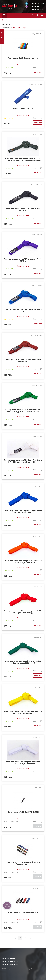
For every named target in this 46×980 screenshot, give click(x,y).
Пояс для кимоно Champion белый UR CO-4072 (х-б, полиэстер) (23, 763)
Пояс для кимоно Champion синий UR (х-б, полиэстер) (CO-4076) (23, 511)
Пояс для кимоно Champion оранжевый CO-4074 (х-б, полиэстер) (23, 562)
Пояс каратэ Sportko (23, 108)
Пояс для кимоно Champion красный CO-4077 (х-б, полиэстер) (23, 612)
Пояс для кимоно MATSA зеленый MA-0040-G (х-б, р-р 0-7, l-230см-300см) (23, 411)
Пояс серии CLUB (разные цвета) (23, 58)
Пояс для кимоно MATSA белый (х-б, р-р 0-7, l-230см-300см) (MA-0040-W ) (23, 461)
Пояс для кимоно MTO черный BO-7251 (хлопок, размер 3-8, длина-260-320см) (23, 159)
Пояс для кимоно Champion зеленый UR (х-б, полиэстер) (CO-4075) (23, 662)
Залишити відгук (23, 65)
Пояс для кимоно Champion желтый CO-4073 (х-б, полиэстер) (23, 712)
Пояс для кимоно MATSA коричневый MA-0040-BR (23, 361)
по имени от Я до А (21, 28)
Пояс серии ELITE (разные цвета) (23, 912)
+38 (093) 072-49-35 (36, 9)
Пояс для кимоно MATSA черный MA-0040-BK (23, 210)
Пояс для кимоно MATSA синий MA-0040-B (23, 310)
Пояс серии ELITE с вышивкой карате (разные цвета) (23, 863)
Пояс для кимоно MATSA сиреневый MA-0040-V (23, 260)
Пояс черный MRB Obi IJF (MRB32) (23, 812)
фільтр (2, 36)
